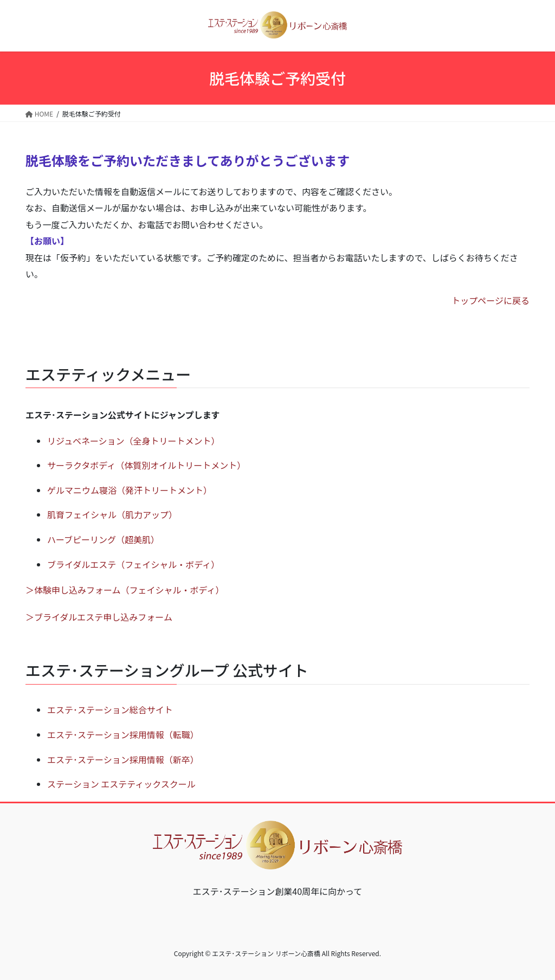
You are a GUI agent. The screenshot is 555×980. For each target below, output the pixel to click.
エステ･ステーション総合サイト (110, 710)
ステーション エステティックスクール (121, 784)
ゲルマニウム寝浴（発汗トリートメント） (130, 490)
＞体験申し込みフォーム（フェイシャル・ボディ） (125, 590)
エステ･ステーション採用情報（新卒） (123, 759)
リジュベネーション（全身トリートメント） (134, 441)
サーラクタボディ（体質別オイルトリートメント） (146, 465)
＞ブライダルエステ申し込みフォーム (99, 617)
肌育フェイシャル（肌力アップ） (112, 514)
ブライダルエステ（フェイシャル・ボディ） (133, 564)
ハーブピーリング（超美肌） (103, 539)
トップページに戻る (491, 300)
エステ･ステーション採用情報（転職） (123, 734)
